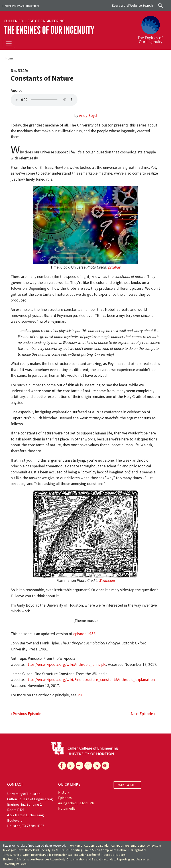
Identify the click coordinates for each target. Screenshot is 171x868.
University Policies (14, 864)
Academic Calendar (97, 846)
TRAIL (55, 850)
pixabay (114, 267)
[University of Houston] (21, 6)
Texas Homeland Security (34, 850)
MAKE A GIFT (127, 785)
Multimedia (67, 808)
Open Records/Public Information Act (48, 855)
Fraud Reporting (71, 850)
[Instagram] (88, 766)
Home (9, 58)
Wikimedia (107, 581)
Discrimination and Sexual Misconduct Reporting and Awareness (109, 859)
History (64, 792)
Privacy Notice (12, 855)
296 (80, 695)
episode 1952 (84, 634)
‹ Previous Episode (26, 714)
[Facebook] (62, 766)
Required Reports (113, 855)
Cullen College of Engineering (34, 21)
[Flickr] (79, 766)
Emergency (138, 846)
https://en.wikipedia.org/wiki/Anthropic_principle (66, 664)
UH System (154, 846)
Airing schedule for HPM (76, 803)
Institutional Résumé (87, 855)
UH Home (76, 846)
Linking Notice (138, 850)
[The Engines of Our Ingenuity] (152, 28)
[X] (71, 766)
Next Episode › (143, 714)
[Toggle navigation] (9, 43)
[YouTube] (106, 766)
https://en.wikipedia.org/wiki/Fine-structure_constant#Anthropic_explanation (90, 680)
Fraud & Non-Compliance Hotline (105, 850)
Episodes (65, 798)
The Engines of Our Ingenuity (49, 30)
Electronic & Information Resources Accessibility (34, 859)
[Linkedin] (97, 766)
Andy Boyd (88, 116)
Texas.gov (9, 850)
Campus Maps (120, 846)
